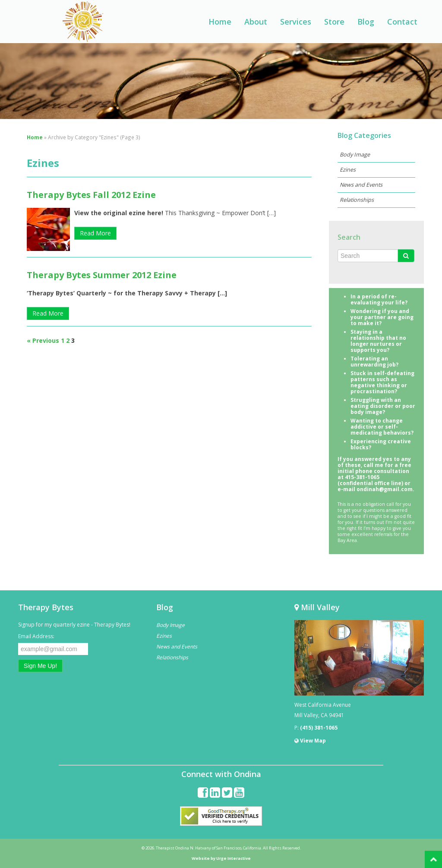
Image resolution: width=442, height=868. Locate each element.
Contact (402, 22)
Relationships (357, 200)
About (256, 22)
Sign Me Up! (40, 666)
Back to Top (433, 859)
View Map (310, 741)
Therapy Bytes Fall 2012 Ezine (91, 195)
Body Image (355, 155)
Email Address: (36, 636)
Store (334, 22)
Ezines (348, 170)
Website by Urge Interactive (221, 858)
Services (296, 22)
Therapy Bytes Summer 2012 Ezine (102, 275)
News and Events (361, 185)
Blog (366, 22)
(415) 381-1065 (319, 728)
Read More (95, 233)
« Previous (43, 340)
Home (220, 22)
